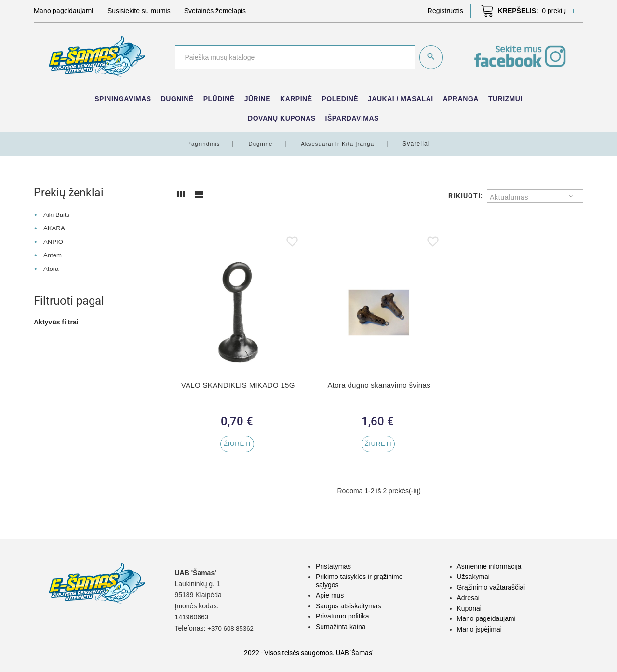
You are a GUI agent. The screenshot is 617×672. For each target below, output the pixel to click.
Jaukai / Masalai (401, 99)
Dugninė (177, 99)
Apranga (461, 99)
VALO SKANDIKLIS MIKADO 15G (238, 385)
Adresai (468, 598)
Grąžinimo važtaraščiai (491, 587)
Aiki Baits (57, 215)
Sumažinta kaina (341, 627)
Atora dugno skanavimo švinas (379, 385)
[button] (445, 11)
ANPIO (54, 241)
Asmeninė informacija (489, 566)
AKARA (55, 228)
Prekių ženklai (69, 192)
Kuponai (469, 608)
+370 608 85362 (232, 628)
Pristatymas (333, 566)
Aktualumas (509, 197)
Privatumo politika (342, 616)
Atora (51, 268)
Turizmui (505, 99)
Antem (53, 255)
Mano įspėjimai (479, 629)
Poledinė (340, 99)
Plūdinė (219, 99)
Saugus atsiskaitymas (348, 606)
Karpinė (296, 99)
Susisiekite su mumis (139, 11)
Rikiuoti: (466, 196)
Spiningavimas (123, 99)
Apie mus (330, 595)
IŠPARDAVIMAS (352, 118)
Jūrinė (257, 99)
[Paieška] (294, 57)
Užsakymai (473, 577)
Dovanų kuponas (282, 118)
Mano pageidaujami (486, 618)
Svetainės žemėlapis (215, 11)
